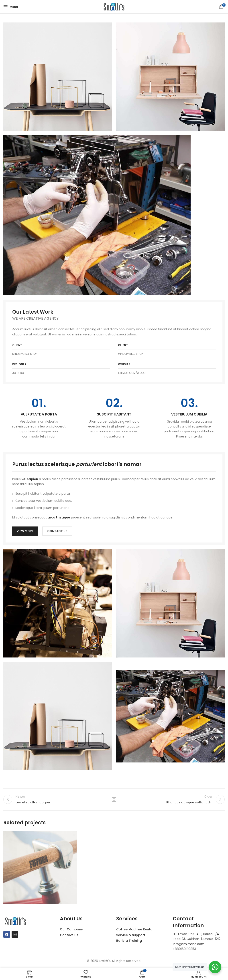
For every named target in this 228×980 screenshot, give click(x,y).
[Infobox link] (39, 418)
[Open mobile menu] (11, 7)
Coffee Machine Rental (135, 929)
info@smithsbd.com (189, 944)
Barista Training (129, 941)
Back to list (114, 799)
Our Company (71, 929)
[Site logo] (114, 6)
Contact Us (69, 935)
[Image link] (97, 215)
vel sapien (30, 479)
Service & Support (131, 935)
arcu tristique (59, 517)
